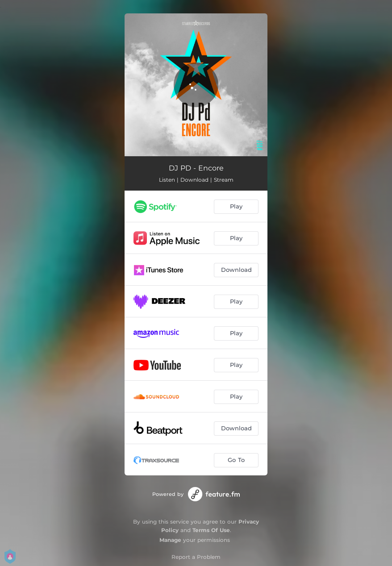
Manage (170, 540)
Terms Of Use (211, 530)
